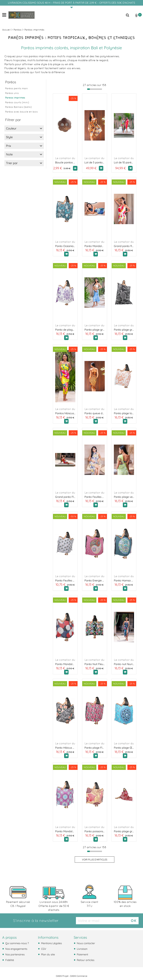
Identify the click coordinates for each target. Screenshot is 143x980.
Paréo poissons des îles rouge (95, 831)
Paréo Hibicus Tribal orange (65, 748)
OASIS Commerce (79, 976)
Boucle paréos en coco (65, 162)
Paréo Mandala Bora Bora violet (65, 831)
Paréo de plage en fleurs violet (65, 330)
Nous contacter (86, 943)
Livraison (82, 949)
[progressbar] (95, 89)
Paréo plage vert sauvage (124, 497)
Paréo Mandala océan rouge (65, 664)
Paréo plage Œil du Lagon (124, 748)
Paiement (82, 954)
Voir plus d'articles (95, 860)
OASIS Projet (62, 976)
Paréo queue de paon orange (95, 413)
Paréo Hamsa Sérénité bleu (124, 580)
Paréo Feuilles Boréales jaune (95, 497)
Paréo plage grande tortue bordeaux (124, 831)
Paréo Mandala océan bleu (95, 246)
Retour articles (85, 960)
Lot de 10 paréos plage (124, 162)
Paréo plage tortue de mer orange (124, 413)
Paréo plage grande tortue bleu (95, 330)
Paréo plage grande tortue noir (124, 330)
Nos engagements (16, 949)
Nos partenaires (15, 954)
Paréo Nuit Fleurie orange (95, 664)
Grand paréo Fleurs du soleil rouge (65, 497)
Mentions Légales (51, 943)
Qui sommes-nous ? (17, 943)
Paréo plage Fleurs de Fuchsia (95, 748)
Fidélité (9, 960)
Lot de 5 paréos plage (95, 162)
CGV (43, 949)
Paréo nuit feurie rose (124, 664)
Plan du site (48, 954)
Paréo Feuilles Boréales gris (65, 580)
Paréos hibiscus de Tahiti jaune (65, 413)
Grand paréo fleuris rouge (124, 246)
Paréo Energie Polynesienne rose (95, 580)
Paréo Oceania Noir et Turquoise (65, 246)
